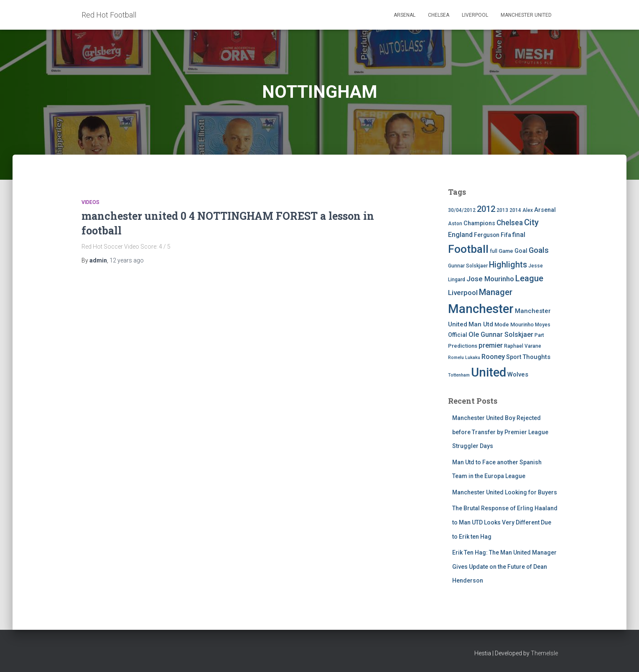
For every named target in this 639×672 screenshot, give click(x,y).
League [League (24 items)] (529, 278)
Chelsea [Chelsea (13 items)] (510, 223)
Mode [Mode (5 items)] (502, 325)
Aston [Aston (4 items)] (455, 224)
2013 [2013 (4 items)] (502, 210)
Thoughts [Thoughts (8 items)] (536, 357)
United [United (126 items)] (489, 372)
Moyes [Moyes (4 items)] (543, 325)
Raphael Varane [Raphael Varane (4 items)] (523, 346)
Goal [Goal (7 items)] (521, 251)
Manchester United (526, 15)
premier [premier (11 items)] (491, 345)
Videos (90, 202)
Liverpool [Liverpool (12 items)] (463, 293)
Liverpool (475, 15)
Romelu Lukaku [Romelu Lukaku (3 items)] (464, 358)
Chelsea (439, 15)
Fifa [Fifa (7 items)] (506, 235)
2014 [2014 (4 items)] (515, 210)
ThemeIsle (544, 653)
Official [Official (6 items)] (458, 335)
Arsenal (405, 15)
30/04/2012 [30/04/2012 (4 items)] (462, 210)
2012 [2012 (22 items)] (486, 209)
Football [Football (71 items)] (468, 249)
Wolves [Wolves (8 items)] (518, 374)
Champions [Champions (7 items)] (479, 223)
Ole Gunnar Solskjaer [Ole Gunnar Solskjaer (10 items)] (501, 335)
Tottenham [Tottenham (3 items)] (459, 375)
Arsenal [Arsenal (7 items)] (545, 210)
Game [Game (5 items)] (506, 251)
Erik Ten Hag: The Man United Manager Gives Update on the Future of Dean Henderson (504, 566)
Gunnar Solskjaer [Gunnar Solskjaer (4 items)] (468, 266)
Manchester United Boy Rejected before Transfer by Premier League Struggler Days (500, 432)
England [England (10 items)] (460, 235)
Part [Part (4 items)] (539, 335)
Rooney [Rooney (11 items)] (493, 357)
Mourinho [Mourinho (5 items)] (522, 325)
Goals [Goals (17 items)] (539, 250)
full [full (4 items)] (494, 251)
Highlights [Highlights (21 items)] (508, 265)
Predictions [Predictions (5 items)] (463, 346)
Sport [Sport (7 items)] (514, 357)
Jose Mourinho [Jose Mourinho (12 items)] (490, 279)
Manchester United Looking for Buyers (505, 492)
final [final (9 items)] (519, 235)
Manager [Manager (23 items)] (496, 292)
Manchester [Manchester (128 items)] (481, 309)
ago (127, 260)
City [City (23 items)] (531, 222)
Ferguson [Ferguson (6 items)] (487, 235)
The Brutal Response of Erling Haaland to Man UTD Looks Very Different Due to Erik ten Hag (505, 522)
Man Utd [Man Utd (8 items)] (481, 324)
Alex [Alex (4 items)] (528, 210)
